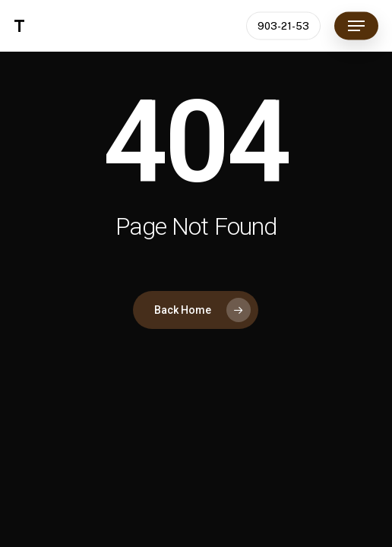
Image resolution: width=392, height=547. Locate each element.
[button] (356, 26)
